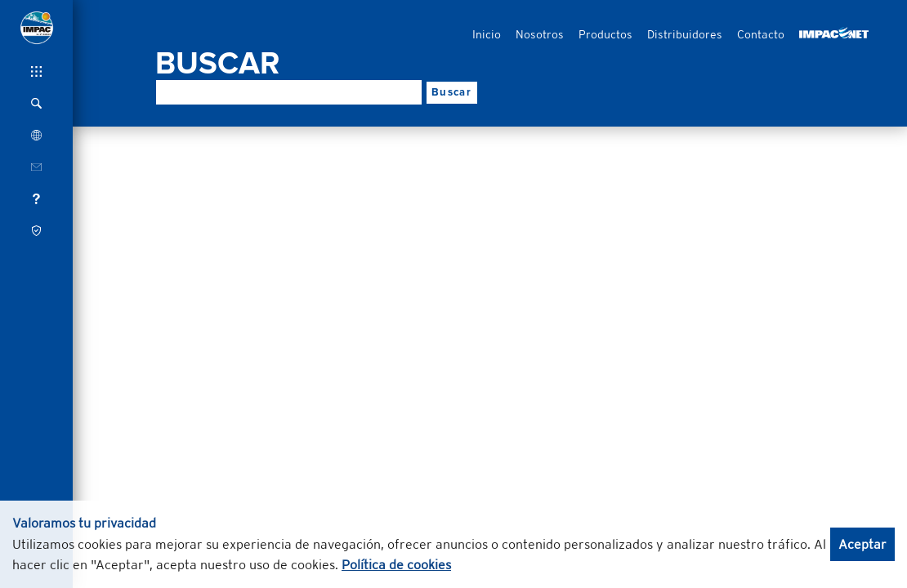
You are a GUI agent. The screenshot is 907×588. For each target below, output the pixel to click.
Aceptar (862, 544)
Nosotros (540, 34)
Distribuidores (685, 34)
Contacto (761, 34)
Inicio (487, 34)
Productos (605, 34)
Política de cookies (396, 565)
